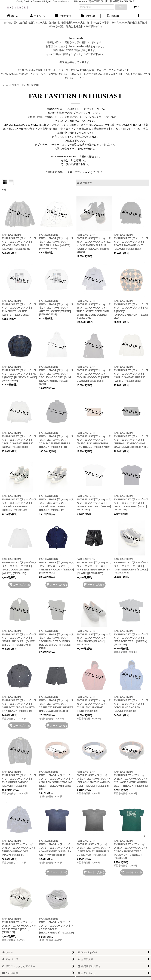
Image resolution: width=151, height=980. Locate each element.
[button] (138, 16)
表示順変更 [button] (85, 183)
